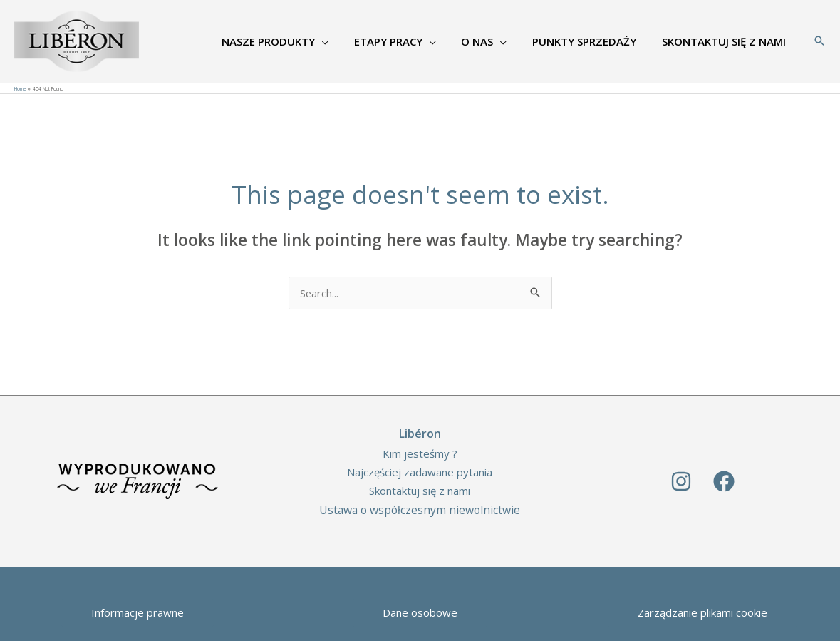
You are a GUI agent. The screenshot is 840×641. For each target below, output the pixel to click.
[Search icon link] (819, 41)
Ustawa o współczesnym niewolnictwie (420, 510)
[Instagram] (681, 481)
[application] (340, 41)
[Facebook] (724, 481)
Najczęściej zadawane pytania (420, 472)
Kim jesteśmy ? (420, 453)
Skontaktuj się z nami (420, 491)
